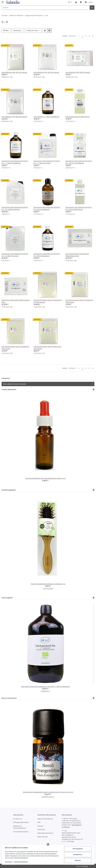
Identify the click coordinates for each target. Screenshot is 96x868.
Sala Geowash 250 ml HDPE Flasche (78, 117)
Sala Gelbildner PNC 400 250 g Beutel (46, 72)
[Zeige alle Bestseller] (94, 390)
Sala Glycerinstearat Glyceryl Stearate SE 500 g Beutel (47, 348)
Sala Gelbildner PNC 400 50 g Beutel (78, 72)
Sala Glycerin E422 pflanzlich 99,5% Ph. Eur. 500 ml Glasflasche (47, 255)
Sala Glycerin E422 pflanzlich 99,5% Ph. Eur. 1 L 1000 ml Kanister (47, 162)
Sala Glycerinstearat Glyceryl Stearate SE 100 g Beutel (79, 301)
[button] (76, 2)
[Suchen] (46, 8)
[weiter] (93, 36)
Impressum (9, 862)
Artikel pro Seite (32, 31)
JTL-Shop (85, 866)
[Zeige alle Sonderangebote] (94, 490)
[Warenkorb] (89, 2)
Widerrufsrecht (43, 837)
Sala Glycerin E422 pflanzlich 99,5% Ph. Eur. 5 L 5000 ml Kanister (15, 255)
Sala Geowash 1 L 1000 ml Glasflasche (46, 117)
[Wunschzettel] (81, 2)
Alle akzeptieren (78, 849)
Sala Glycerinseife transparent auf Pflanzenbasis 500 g (77, 255)
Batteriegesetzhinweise (45, 833)
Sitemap (40, 826)
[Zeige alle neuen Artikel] (94, 698)
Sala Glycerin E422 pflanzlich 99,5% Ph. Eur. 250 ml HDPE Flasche (79, 208)
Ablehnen (78, 860)
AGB (39, 822)
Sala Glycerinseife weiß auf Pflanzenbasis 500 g (16, 301)
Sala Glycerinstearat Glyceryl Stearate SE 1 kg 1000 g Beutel (48, 301)
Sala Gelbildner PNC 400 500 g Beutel (14, 117)
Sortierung (17, 31)
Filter (6, 31)
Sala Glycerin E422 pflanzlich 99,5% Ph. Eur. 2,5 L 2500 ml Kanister (15, 208)
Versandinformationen (21, 832)
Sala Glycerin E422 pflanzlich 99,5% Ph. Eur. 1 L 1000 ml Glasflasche (15, 162)
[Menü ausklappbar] (3, 1)
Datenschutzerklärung (21, 862)
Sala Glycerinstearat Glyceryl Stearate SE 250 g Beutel (15, 348)
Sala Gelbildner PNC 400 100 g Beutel (14, 72)
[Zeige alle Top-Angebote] (94, 598)
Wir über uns (18, 819)
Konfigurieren (78, 855)
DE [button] (69, 2)
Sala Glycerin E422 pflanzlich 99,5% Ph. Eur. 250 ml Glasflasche (47, 208)
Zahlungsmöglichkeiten (21, 822)
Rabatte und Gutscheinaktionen (20, 827)
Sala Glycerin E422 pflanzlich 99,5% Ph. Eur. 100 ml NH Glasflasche (79, 162)
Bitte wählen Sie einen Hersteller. (15, 384)
